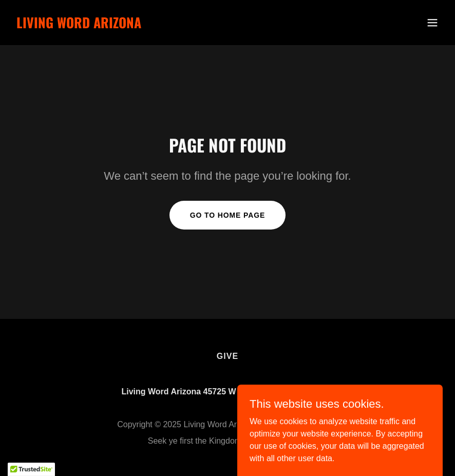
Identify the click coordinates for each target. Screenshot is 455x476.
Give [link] (227, 356)
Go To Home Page (228, 215)
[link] (79, 25)
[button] (432, 23)
